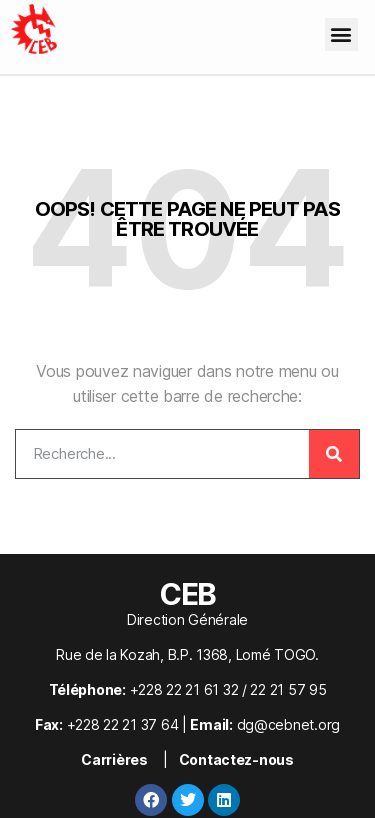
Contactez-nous (236, 759)
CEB (187, 594)
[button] (341, 34)
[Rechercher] (334, 454)
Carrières (114, 759)
